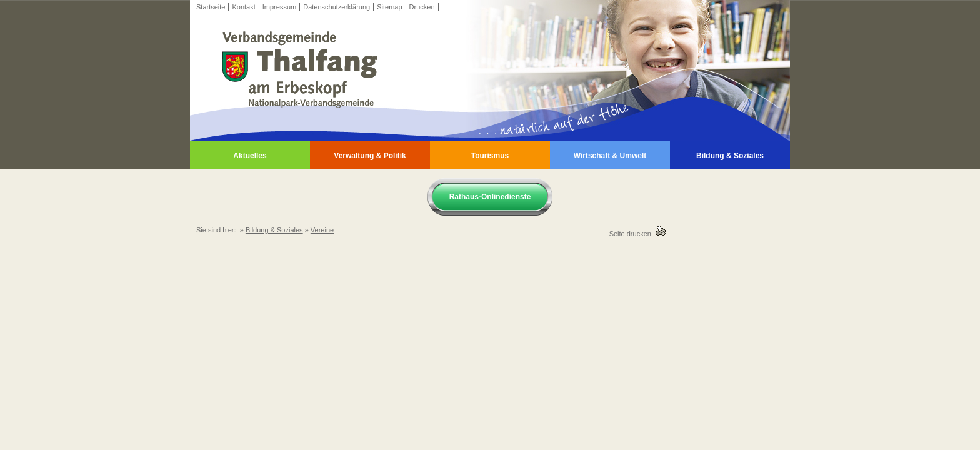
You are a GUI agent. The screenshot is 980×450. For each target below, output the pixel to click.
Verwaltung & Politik (370, 156)
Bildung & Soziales (730, 156)
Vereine (322, 230)
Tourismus (490, 156)
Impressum (279, 7)
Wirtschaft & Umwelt (610, 156)
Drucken (422, 7)
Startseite (211, 7)
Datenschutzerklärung (337, 7)
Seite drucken (632, 234)
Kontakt (243, 7)
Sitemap (389, 7)
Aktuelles (250, 156)
